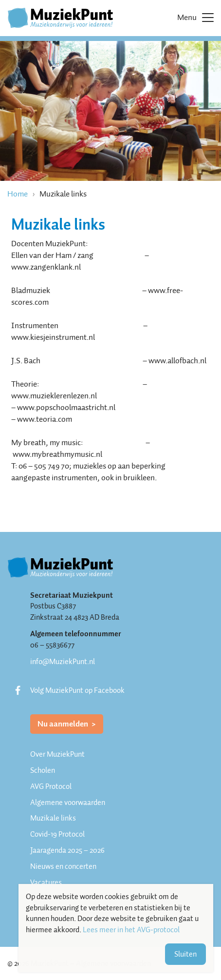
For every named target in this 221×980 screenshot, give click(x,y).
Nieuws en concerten (63, 866)
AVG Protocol (51, 786)
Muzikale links (53, 818)
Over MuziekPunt (57, 754)
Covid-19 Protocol (57, 834)
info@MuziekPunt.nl (63, 662)
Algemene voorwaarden (68, 803)
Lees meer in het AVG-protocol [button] (131, 930)
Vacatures (46, 882)
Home (18, 194)
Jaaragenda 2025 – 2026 (67, 850)
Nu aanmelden (64, 724)
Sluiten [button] (185, 954)
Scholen (43, 770)
